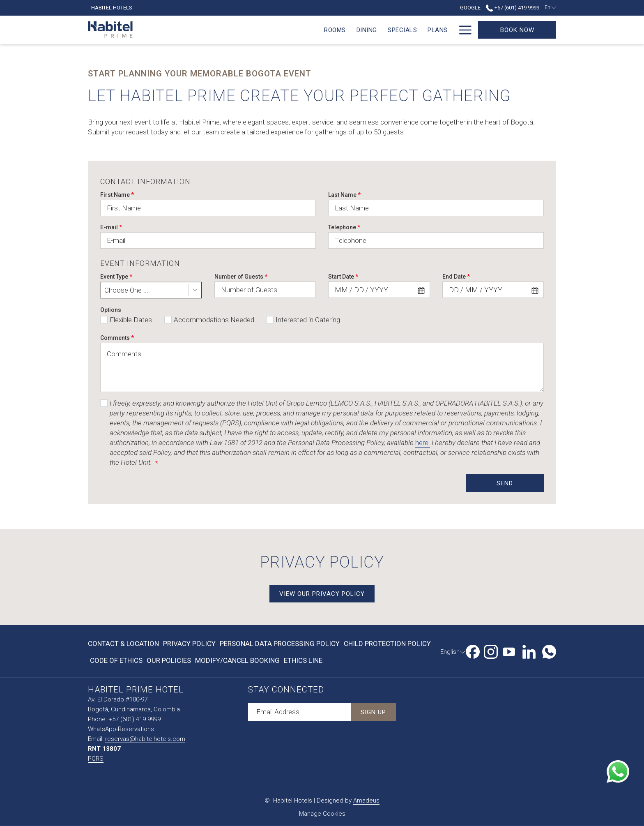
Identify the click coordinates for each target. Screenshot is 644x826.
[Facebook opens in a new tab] (473, 651)
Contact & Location (123, 644)
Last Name (344, 195)
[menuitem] (176, 30)
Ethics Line (303, 660)
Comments (117, 338)
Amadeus (366, 801)
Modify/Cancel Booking (237, 660)
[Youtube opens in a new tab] (509, 651)
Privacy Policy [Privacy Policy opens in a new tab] (189, 645)
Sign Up (373, 712)
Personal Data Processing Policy (280, 644)
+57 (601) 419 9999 (135, 719)
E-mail (111, 227)
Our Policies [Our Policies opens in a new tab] (169, 662)
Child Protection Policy (387, 644)
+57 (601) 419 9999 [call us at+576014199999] (513, 8)
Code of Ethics (116, 660)
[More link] (462, 30)
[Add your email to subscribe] (299, 712)
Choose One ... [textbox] (126, 290)
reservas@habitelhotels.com (145, 739)
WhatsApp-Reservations (121, 729)
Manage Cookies (322, 814)
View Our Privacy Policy (327, 594)
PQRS (96, 759)
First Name (117, 195)
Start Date (343, 277)
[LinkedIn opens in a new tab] (529, 651)
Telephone (344, 227)
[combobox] (151, 290)
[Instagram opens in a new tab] (491, 651)
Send (505, 483)
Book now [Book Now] (517, 30)
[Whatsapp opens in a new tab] (549, 651)
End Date (456, 277)
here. (423, 443)
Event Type (116, 277)
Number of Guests (241, 277)
